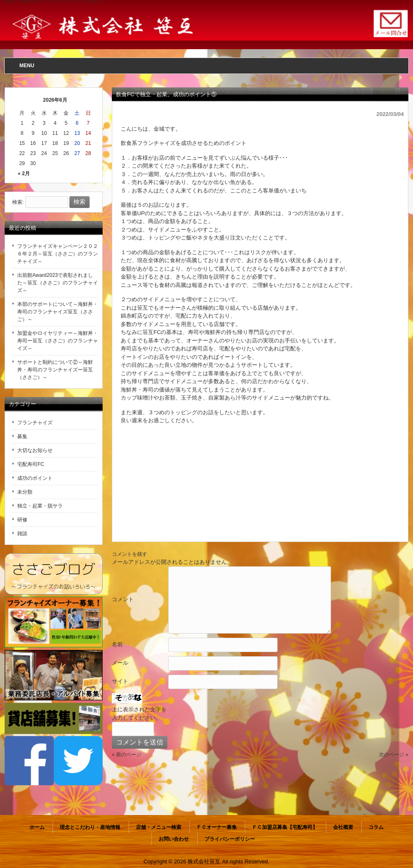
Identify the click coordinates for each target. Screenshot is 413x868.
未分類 (25, 492)
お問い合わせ (174, 839)
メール (120, 663)
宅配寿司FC (31, 464)
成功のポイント (35, 478)
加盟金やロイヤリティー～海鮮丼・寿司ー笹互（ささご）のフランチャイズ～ (58, 341)
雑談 (22, 534)
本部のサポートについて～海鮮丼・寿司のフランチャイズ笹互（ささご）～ (58, 312)
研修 (22, 520)
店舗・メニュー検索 (159, 827)
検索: (18, 202)
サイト (120, 681)
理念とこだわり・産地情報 (90, 827)
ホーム (37, 827)
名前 (117, 644)
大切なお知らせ (35, 450)
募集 (22, 437)
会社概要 (343, 827)
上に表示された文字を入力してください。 (139, 714)
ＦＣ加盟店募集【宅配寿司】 (285, 827)
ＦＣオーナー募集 (217, 827)
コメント (123, 599)
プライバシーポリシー (230, 839)
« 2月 (24, 174)
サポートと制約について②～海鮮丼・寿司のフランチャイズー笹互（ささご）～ (55, 370)
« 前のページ (127, 755)
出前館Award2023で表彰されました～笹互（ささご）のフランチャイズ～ (58, 283)
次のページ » (394, 755)
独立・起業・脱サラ (40, 506)
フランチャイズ (35, 423)
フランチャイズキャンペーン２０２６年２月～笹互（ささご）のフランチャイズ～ (58, 254)
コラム (376, 827)
